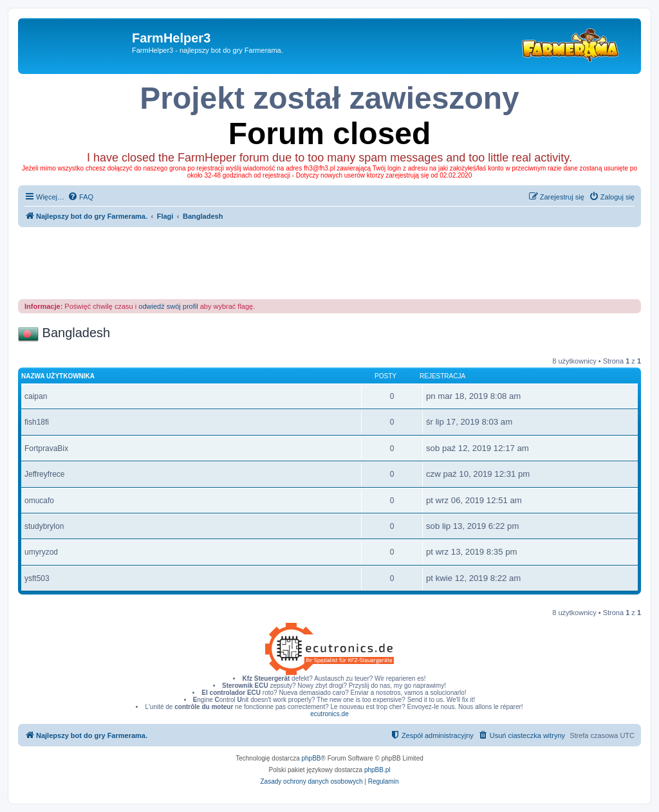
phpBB (311, 758)
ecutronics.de (329, 714)
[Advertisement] (330, 263)
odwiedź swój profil (168, 306)
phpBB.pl (377, 770)
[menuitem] (80, 197)
